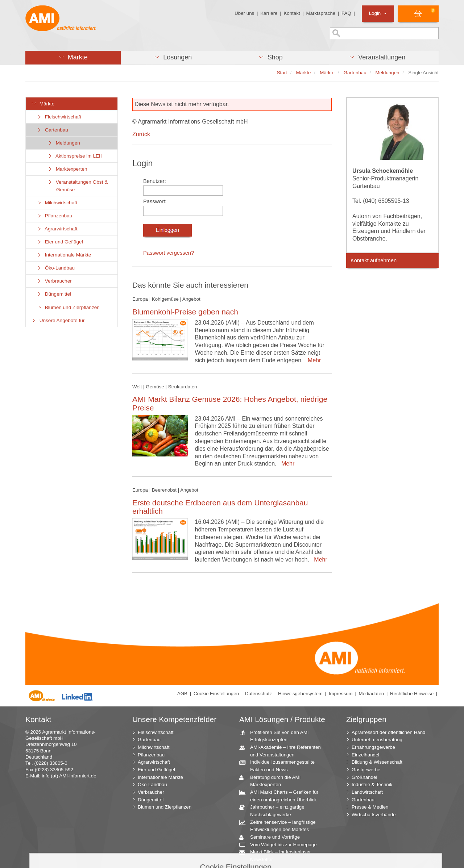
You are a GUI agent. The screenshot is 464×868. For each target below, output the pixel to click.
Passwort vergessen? (169, 253)
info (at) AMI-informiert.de (69, 776)
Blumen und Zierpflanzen (68, 307)
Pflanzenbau (54, 216)
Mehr (313, 360)
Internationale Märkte (64, 255)
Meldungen (64, 143)
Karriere (269, 13)
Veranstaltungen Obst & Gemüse (78, 186)
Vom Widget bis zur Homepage (281, 845)
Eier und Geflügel (60, 242)
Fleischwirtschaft (59, 117)
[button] (73, 58)
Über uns (244, 13)
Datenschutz (258, 694)
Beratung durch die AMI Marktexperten (273, 781)
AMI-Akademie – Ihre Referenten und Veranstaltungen (283, 751)
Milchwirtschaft (57, 203)
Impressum (341, 694)
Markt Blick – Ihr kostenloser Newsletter (278, 855)
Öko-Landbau (56, 268)
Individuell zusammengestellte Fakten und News (280, 765)
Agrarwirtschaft (57, 229)
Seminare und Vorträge (272, 837)
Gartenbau (52, 130)
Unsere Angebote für (58, 320)
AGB (182, 694)
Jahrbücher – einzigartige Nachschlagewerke (275, 810)
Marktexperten (67, 169)
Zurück (141, 134)
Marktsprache (321, 13)
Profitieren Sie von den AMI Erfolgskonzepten (277, 736)
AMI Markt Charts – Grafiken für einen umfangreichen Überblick (281, 796)
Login (378, 13)
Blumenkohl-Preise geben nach (185, 312)
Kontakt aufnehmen (374, 260)
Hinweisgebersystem (300, 694)
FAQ (346, 13)
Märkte (43, 104)
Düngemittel (54, 294)
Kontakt (292, 13)
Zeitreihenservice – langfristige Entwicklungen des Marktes (280, 826)
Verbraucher (54, 281)
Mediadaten (372, 694)
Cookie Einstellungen (216, 694)
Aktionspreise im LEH (75, 156)
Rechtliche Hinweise (412, 694)
